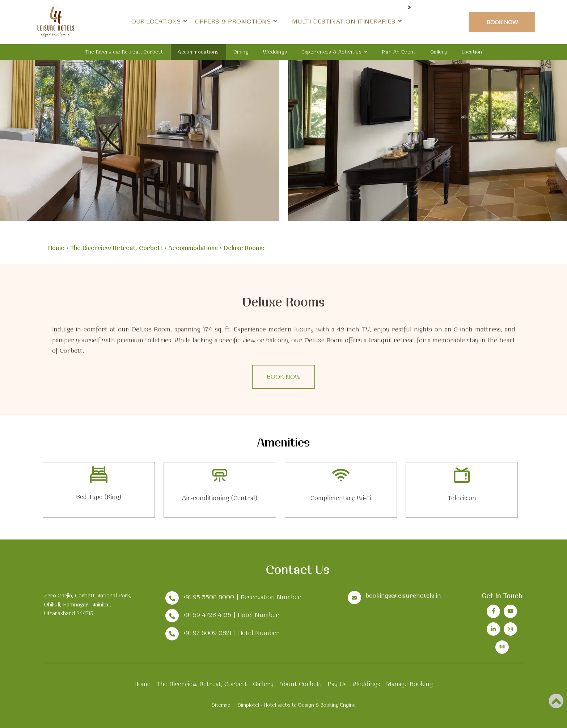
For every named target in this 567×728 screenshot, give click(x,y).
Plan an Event (399, 52)
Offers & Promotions (296, 21)
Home (56, 248)
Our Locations (222, 21)
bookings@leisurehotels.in (403, 595)
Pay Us (337, 684)
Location (472, 52)
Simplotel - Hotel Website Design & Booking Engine (297, 705)
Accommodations (198, 52)
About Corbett (301, 684)
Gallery (439, 52)
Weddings (275, 52)
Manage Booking (409, 684)
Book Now (502, 22)
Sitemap (221, 705)
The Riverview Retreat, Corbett (124, 52)
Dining (241, 52)
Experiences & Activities (331, 52)
